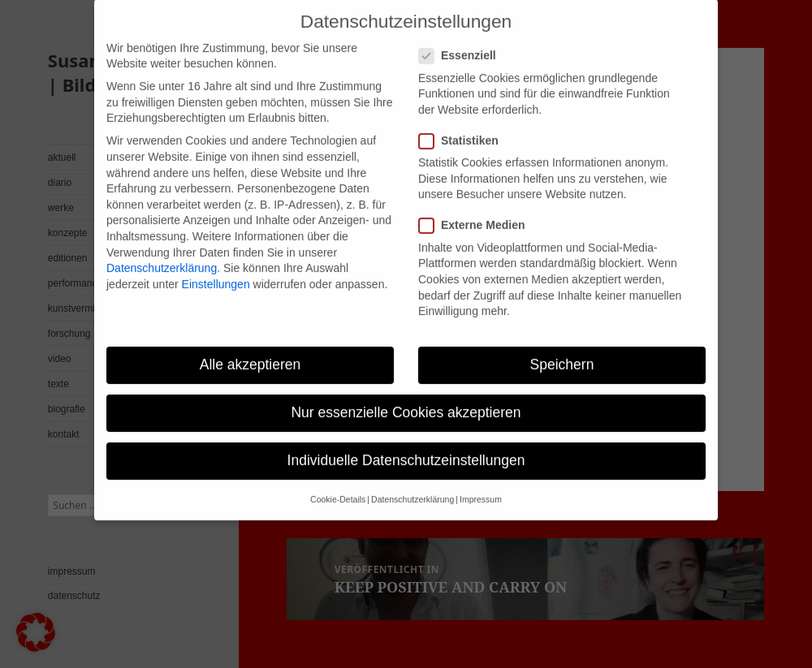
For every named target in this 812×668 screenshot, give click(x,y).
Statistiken (464, 124)
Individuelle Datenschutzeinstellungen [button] (406, 443)
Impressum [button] (481, 483)
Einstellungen (216, 267)
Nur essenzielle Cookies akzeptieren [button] (406, 395)
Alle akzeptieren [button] (251, 347)
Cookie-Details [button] (338, 483)
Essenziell (462, 39)
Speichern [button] (562, 347)
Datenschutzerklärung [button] (412, 483)
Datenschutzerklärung (162, 251)
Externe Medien (477, 209)
